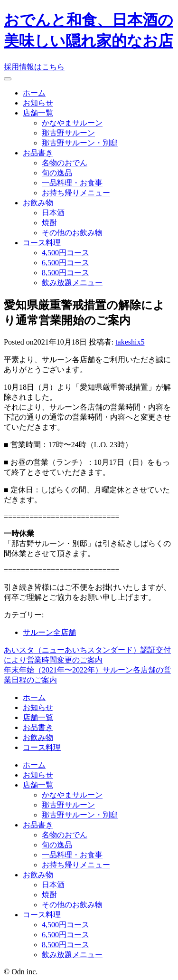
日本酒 (53, 213)
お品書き (38, 153)
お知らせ (38, 103)
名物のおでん (65, 163)
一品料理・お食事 (72, 183)
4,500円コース (66, 253)
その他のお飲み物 (72, 233)
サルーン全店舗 (49, 632)
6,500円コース (66, 263)
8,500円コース (66, 273)
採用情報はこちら (34, 67)
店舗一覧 (38, 113)
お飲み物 (38, 203)
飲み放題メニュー (72, 283)
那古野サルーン (68, 133)
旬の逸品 (57, 173)
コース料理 (42, 243)
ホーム (34, 93)
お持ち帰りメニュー (76, 193)
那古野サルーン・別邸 (80, 143)
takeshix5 (130, 342)
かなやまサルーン (72, 123)
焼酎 (49, 223)
